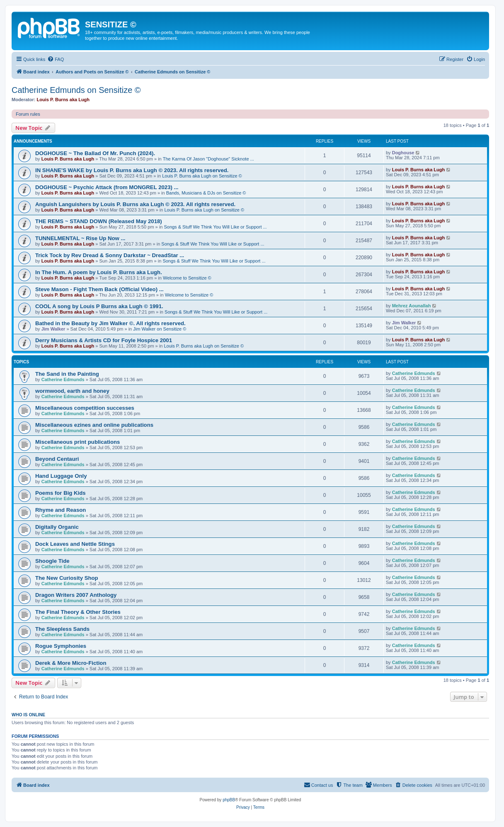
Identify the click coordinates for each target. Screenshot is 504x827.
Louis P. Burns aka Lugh (63, 100)
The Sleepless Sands (62, 629)
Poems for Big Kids (61, 493)
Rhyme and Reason (61, 510)
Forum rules (28, 114)
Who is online (28, 715)
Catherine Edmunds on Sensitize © (76, 90)
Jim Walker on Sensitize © (160, 329)
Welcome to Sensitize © (187, 278)
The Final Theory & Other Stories (78, 612)
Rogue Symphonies (61, 646)
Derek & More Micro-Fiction (71, 663)
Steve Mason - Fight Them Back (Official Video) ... (99, 289)
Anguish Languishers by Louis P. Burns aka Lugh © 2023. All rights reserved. (135, 204)
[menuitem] (56, 59)
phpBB (229, 800)
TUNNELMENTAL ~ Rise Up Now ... (80, 238)
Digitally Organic (57, 527)
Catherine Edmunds (63, 379)
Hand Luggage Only (61, 476)
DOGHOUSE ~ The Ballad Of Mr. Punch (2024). (95, 153)
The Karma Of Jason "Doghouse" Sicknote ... (208, 159)
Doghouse (403, 153)
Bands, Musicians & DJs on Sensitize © (206, 193)
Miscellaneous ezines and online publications (94, 425)
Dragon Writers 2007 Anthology (76, 595)
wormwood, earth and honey (72, 391)
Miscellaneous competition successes (85, 408)
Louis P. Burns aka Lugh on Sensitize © (202, 176)
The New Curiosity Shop (67, 578)
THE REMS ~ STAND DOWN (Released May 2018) (99, 221)
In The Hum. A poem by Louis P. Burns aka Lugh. (99, 272)
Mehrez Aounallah (412, 306)
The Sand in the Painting (67, 374)
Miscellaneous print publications (78, 442)
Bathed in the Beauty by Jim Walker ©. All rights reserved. (110, 323)
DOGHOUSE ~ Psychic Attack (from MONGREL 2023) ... (107, 187)
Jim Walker (53, 329)
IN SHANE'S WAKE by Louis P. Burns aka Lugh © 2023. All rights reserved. (132, 170)
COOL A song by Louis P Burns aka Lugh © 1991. (99, 306)
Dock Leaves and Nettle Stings (75, 544)
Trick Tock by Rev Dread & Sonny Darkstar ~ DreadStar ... (110, 255)
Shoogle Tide (52, 561)
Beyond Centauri (57, 459)
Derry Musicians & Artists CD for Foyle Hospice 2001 (104, 340)
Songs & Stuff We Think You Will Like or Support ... (215, 227)
